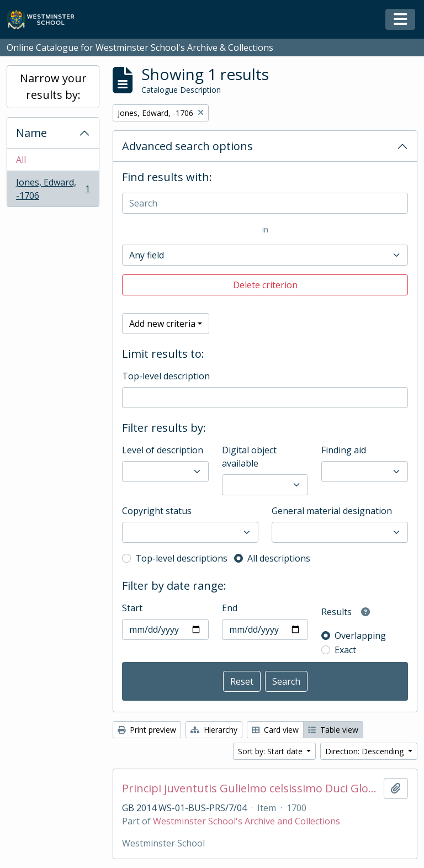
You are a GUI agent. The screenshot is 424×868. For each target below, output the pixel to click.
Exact (345, 650)
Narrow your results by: (53, 86)
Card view (275, 730)
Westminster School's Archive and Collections (247, 821)
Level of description (163, 450)
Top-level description (166, 376)
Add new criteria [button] (162, 324)
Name (31, 133)
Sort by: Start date (271, 751)
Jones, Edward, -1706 (53, 189)
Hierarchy (214, 730)
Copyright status (157, 511)
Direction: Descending (365, 751)
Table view (333, 730)
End (230, 608)
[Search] (265, 203)
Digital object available (249, 457)
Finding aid (344, 450)
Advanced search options (187, 146)
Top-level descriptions (181, 558)
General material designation (332, 511)
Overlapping (360, 636)
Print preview (147, 730)
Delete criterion (265, 285)
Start (132, 608)
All (21, 160)
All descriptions (279, 558)
